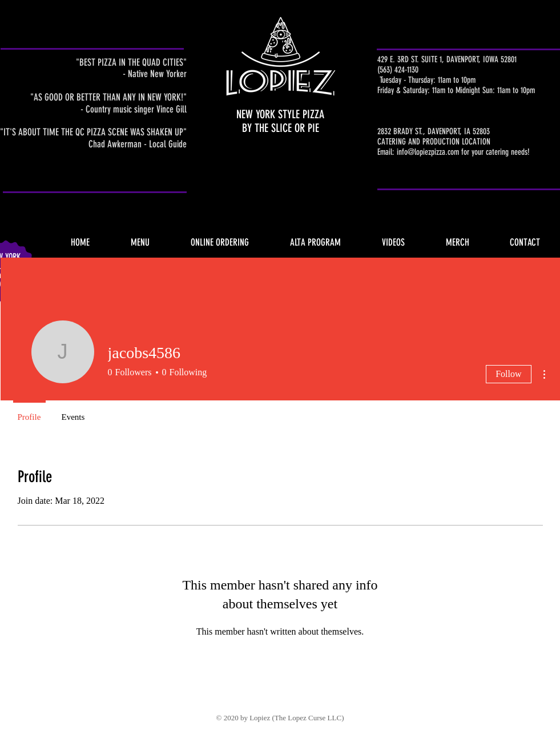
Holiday (531, 105)
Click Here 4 (531, 97)
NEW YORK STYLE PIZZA (280, 114)
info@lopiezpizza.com (428, 152)
